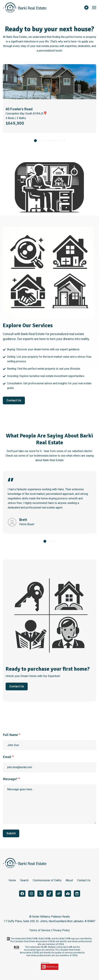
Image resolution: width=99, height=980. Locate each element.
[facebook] (22, 894)
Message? (11, 779)
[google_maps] (68, 894)
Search (24, 880)
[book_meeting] (77, 894)
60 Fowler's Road (19, 109)
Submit (11, 833)
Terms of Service (40, 930)
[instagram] (31, 894)
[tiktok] (50, 894)
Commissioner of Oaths (47, 880)
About (69, 880)
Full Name (12, 735)
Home (12, 880)
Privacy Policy (61, 930)
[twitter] (40, 894)
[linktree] (59, 894)
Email (8, 757)
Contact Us (14, 400)
